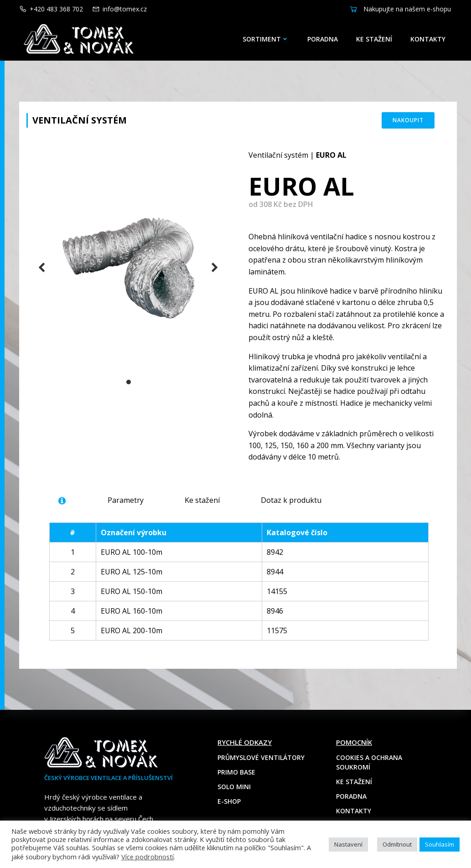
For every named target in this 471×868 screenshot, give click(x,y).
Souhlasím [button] (440, 844)
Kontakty (428, 39)
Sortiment (266, 39)
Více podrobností (148, 857)
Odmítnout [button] (397, 844)
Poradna (323, 39)
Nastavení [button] (348, 844)
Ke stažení (374, 39)
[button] (129, 382)
